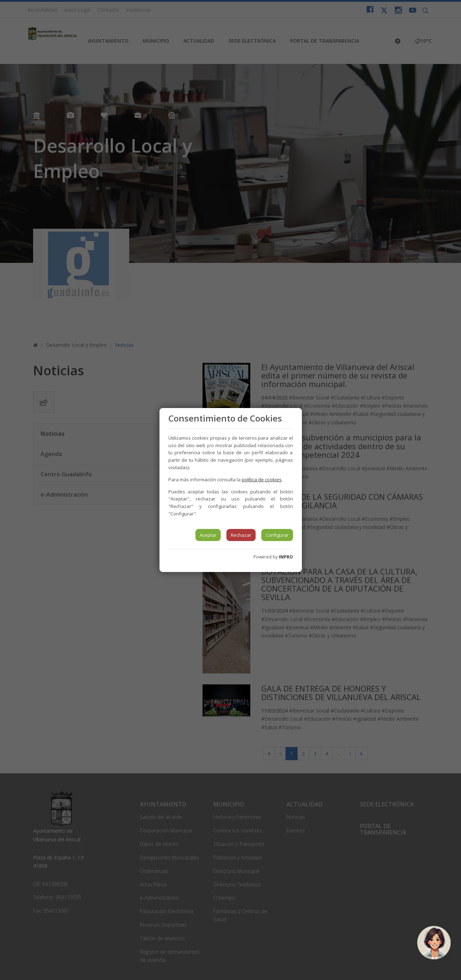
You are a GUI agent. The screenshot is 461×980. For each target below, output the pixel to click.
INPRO (286, 557)
